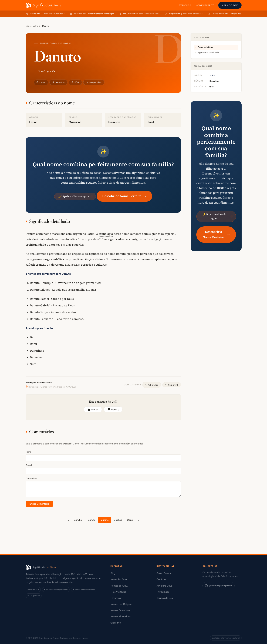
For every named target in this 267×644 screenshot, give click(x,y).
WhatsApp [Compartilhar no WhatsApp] (152, 385)
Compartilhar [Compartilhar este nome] (94, 82)
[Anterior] (68, 520)
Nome (28, 452)
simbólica (58, 259)
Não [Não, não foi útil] (113, 409)
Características (205, 47)
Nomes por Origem (121, 604)
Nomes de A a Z (119, 586)
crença (56, 245)
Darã (130, 520)
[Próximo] (138, 520)
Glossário (116, 623)
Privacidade (163, 592)
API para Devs (164, 586)
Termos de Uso (165, 598)
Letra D (36, 26)
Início (28, 26)
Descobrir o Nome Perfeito (124, 196)
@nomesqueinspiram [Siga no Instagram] (218, 585)
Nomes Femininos (120, 610)
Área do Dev (230, 5)
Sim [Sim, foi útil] (93, 409)
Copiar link (172, 385)
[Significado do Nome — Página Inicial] (43, 5)
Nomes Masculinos (121, 616)
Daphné (118, 520)
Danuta (92, 520)
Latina (41, 82)
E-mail (29, 465)
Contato (161, 579)
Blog (113, 573)
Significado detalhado (208, 52)
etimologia (106, 234)
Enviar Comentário (39, 504)
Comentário (31, 478)
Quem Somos (164, 573)
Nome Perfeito (205, 5)
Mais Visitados (118, 592)
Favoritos (116, 598)
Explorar (185, 5)
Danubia (78, 520)
